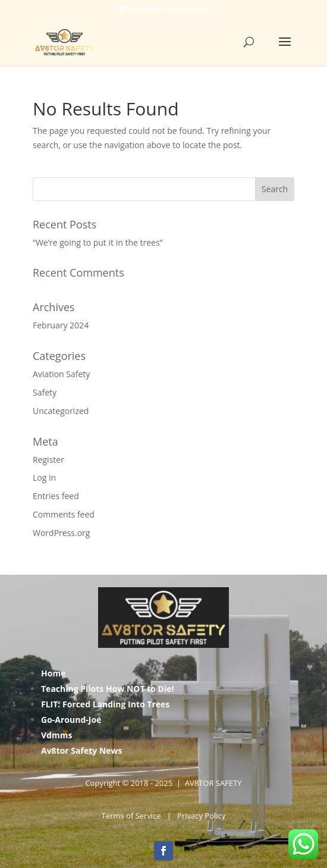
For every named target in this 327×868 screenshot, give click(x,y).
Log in (44, 477)
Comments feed (64, 514)
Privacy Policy (201, 816)
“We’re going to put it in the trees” (98, 242)
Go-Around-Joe (71, 720)
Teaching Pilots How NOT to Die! (108, 689)
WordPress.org (61, 533)
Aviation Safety (61, 374)
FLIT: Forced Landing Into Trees (105, 704)
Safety (45, 392)
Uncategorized (61, 411)
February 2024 (61, 325)
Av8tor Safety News (82, 751)
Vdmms (56, 735)
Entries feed (56, 496)
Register (48, 460)
